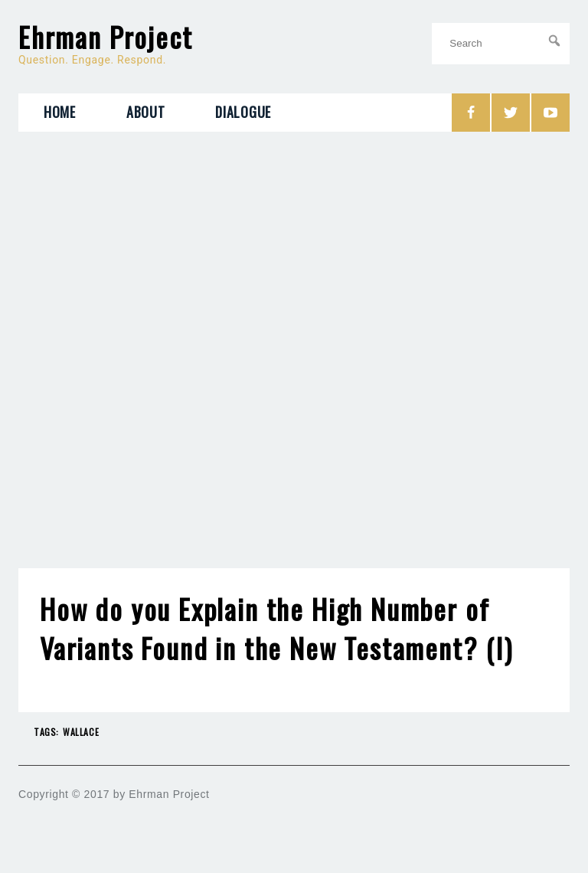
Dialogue (243, 112)
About (146, 112)
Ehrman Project (105, 37)
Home (60, 112)
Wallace (81, 732)
